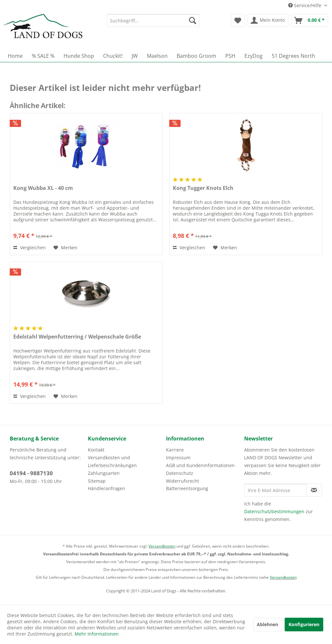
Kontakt (96, 450)
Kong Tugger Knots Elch (203, 188)
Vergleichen (30, 248)
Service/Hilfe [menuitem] (305, 5)
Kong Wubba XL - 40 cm (43, 188)
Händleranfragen (107, 488)
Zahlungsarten (104, 473)
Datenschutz (180, 473)
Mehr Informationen (97, 634)
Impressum (178, 458)
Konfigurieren (304, 624)
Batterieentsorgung (187, 488)
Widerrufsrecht (183, 481)
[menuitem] (153, 20)
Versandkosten (162, 546)
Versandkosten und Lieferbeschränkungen (112, 461)
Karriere (175, 450)
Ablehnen (267, 624)
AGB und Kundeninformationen (200, 465)
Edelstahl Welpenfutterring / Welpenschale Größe (77, 337)
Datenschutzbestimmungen (274, 511)
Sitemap (97, 481)
